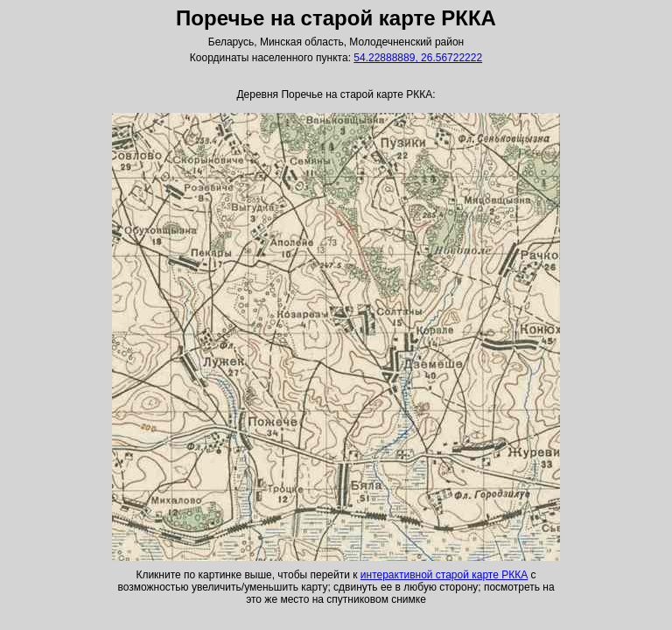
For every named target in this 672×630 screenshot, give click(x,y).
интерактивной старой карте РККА (444, 575)
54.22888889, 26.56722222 (418, 58)
